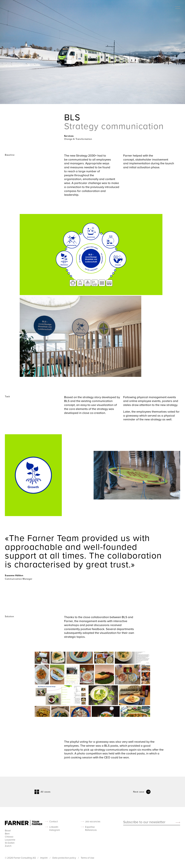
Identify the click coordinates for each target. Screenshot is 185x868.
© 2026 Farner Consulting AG (20, 858)
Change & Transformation (78, 139)
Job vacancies (93, 822)
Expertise (90, 827)
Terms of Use (87, 858)
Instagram (55, 830)
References (91, 830)
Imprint (44, 858)
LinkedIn (54, 827)
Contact (54, 822)
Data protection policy (64, 858)
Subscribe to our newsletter (144, 822)
